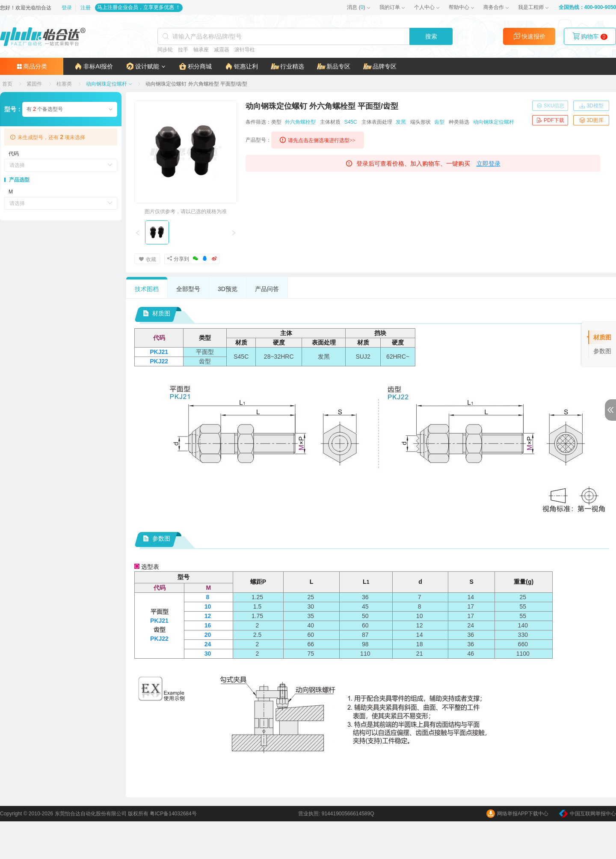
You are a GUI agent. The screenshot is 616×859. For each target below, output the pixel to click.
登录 (67, 8)
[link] (8, 84)
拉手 (183, 50)
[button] (146, 66)
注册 (86, 8)
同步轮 (165, 50)
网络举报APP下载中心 (517, 814)
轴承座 (201, 50)
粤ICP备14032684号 (173, 814)
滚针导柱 (245, 50)
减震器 (222, 50)
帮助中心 (459, 7)
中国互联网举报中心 (588, 814)
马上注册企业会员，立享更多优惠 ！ (139, 7)
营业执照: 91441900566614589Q (336, 814)
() (356, 7)
